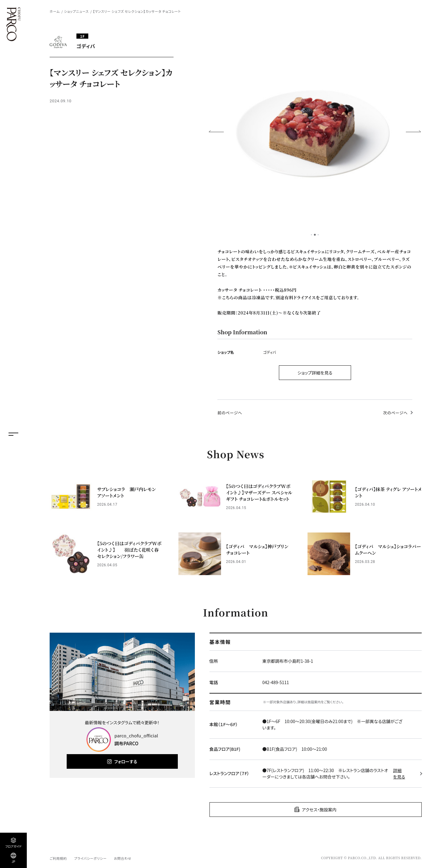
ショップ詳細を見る (315, 373)
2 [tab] (315, 235)
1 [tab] (311, 235)
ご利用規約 (58, 858)
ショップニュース (76, 11)
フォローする (126, 761)
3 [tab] (318, 235)
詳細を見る (399, 773)
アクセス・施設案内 (319, 810)
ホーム (55, 11)
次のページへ (395, 413)
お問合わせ (123, 858)
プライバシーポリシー (90, 858)
